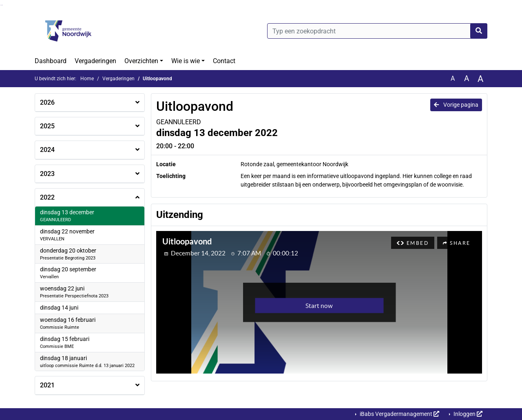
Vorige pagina (456, 105)
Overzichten (141, 61)
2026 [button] (47, 102)
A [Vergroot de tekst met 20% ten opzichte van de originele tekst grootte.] (467, 78)
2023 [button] (47, 174)
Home (87, 79)
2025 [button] (47, 126)
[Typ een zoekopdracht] (377, 31)
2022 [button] (47, 197)
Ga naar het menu (2, 5)
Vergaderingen (95, 61)
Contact (224, 61)
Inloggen (467, 414)
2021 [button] (47, 385)
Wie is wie (186, 61)
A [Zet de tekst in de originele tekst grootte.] (453, 78)
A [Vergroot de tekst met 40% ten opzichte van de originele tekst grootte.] (480, 79)
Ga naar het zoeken (1, 5)
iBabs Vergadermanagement (399, 414)
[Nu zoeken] (479, 31)
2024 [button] (47, 150)
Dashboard (51, 61)
